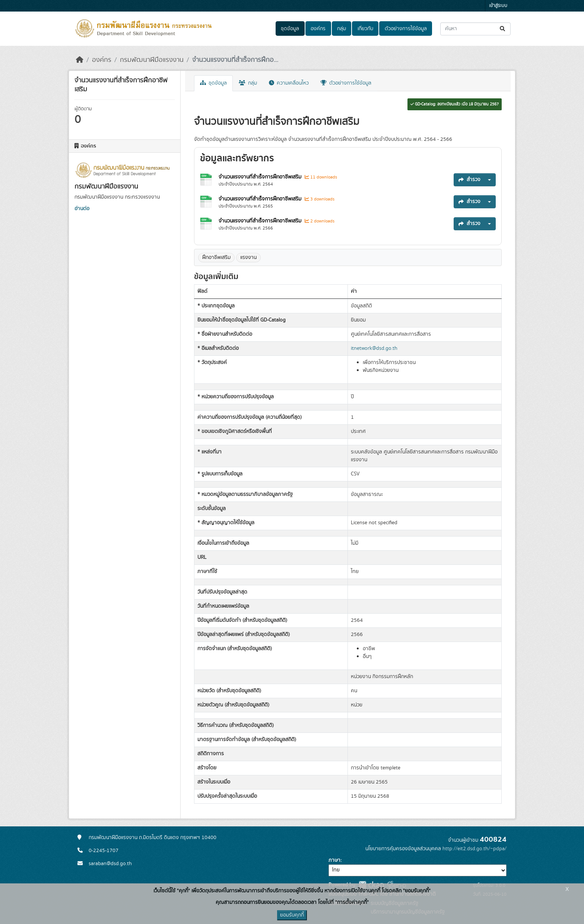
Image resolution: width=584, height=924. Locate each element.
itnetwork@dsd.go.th (374, 348)
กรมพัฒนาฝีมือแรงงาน (152, 60)
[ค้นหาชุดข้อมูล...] (475, 29)
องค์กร (318, 29)
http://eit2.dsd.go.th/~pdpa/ (475, 849)
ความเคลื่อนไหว (289, 83)
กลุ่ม (342, 29)
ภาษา (334, 860)
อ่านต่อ (82, 209)
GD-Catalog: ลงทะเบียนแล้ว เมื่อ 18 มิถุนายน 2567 (455, 104)
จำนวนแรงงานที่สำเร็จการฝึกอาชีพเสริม (261, 177)
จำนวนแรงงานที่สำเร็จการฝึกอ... (235, 60)
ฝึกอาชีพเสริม (216, 257)
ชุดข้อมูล (290, 29)
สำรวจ (469, 180)
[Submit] (503, 29)
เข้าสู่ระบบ (498, 6)
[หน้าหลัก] (80, 60)
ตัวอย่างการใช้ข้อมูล (406, 29)
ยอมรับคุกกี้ (292, 915)
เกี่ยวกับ (365, 29)
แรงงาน (248, 257)
